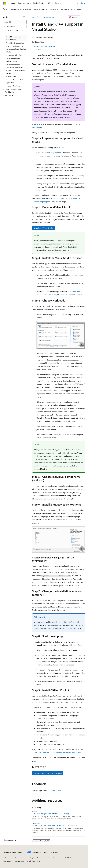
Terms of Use (7, 861)
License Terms (76, 291)
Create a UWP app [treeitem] (13, 77)
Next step (37, 49)
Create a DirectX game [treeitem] (14, 86)
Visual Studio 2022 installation (45, 46)
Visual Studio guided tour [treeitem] (15, 43)
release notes (37, 127)
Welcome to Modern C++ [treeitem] (16, 67)
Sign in (83, 3)
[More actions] (83, 17)
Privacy (50, 858)
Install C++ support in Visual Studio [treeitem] (14, 38)
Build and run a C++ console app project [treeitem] (14, 63)
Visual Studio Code (50, 95)
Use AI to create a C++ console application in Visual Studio (57, 753)
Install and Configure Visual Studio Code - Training (50, 814)
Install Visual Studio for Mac (59, 117)
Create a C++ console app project (48, 773)
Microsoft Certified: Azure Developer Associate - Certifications (54, 825)
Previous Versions (21, 858)
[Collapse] (24, 17)
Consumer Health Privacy (66, 858)
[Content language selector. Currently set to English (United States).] (13, 852)
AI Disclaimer (7, 858)
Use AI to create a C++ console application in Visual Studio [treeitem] (16, 49)
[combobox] (15, 22)
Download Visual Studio (43, 228)
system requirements (53, 153)
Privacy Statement (58, 295)
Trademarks (19, 861)
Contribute (41, 858)
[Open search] (77, 3)
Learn (34, 17)
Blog (31, 858)
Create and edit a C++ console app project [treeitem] (14, 56)
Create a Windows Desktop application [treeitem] (16, 81)
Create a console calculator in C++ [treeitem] (16, 72)
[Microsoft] (4, 3)
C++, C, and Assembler (47, 17)
